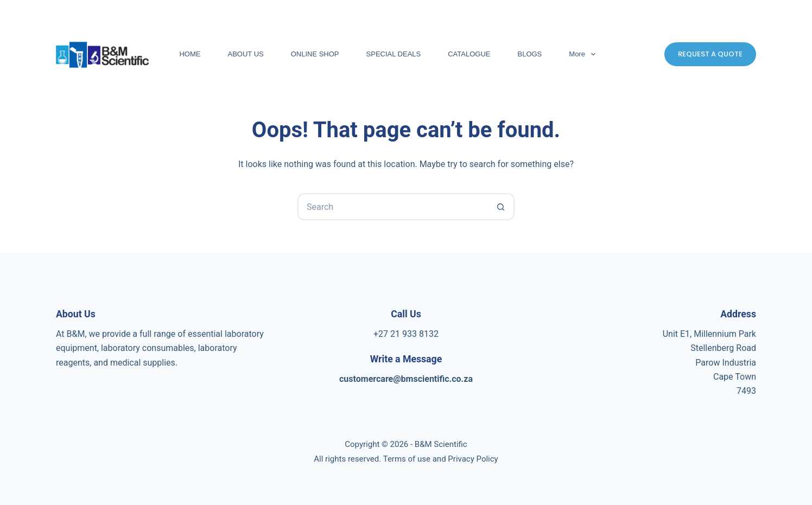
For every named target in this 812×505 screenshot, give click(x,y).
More (584, 54)
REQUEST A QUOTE (710, 54)
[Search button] (501, 207)
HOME (190, 54)
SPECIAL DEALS (394, 54)
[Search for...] (392, 207)
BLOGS (530, 54)
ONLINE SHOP (315, 54)
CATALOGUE (469, 54)
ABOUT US (245, 54)
